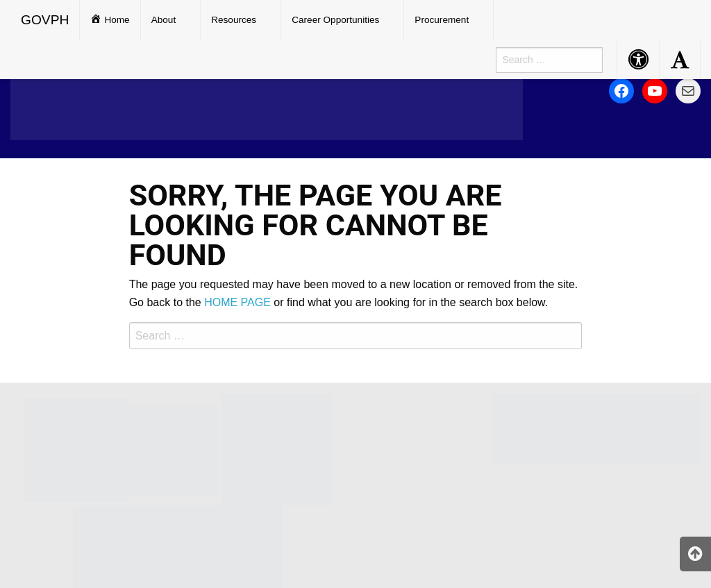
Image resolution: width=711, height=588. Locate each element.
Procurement (442, 20)
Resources (234, 20)
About (164, 20)
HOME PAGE (237, 302)
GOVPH (45, 20)
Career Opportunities (335, 20)
